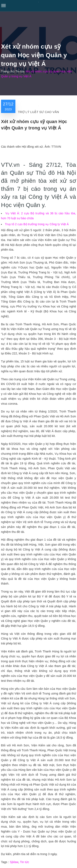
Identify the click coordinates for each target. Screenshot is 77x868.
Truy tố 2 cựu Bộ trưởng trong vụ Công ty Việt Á (37, 224)
